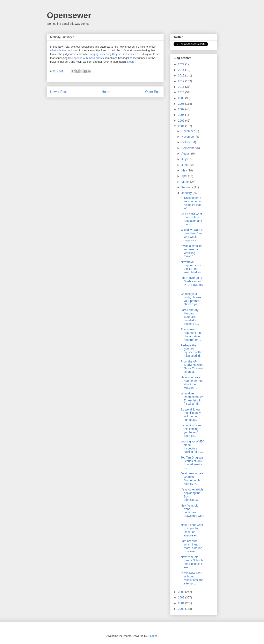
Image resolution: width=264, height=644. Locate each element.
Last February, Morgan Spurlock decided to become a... (190, 317)
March (186, 182)
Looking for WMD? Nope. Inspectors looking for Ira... (193, 447)
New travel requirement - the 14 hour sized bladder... (192, 267)
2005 (182, 121)
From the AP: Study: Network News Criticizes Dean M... (192, 367)
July (184, 159)
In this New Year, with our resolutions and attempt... (192, 578)
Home (106, 92)
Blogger (152, 636)
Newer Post (58, 92)
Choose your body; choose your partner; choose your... (191, 299)
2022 (182, 64)
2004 (182, 126)
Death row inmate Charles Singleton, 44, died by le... (192, 479)
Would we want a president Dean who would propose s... (192, 235)
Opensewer (69, 15)
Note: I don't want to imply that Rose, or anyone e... (192, 530)
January (187, 193)
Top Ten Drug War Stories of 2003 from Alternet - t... (192, 463)
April (185, 176)
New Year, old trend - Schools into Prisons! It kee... (192, 562)
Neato (131, 62)
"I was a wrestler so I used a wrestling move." (191, 251)
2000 (182, 609)
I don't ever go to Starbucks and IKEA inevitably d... (192, 283)
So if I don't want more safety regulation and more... (191, 219)
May (184, 170)
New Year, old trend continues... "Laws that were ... (192, 512)
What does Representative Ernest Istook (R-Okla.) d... (192, 399)
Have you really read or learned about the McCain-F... (192, 382)
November (188, 137)
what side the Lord (61, 50)
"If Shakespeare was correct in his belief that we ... (191, 203)
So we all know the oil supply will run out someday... (191, 415)
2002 (182, 597)
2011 (182, 87)
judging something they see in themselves (115, 54)
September (189, 148)
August (186, 154)
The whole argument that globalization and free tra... (191, 334)
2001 (182, 603)
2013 (182, 75)
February (188, 187)
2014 (182, 70)
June (185, 165)
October (187, 142)
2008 (182, 104)
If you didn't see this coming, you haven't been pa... (191, 431)
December (188, 131)
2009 (182, 98)
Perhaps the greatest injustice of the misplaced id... (192, 351)
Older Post (153, 92)
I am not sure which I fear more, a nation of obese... (192, 546)
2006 (182, 115)
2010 (182, 92)
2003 (182, 592)
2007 (182, 109)
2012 (182, 81)
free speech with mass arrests (86, 58)
